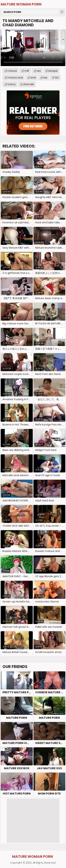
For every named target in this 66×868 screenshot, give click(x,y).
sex (45, 78)
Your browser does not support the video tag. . (33, 48)
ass (39, 71)
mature (12, 71)
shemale (29, 84)
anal (33, 78)
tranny (12, 84)
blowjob (53, 71)
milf (27, 71)
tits (57, 78)
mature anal (15, 78)
